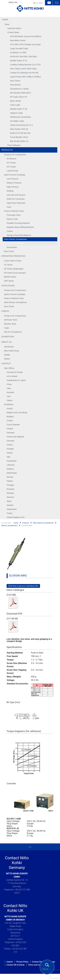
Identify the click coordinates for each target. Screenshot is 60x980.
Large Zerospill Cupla (19, 48)
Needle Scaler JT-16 (19, 109)
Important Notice (14, 28)
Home (5, 20)
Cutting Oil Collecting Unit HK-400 (24, 73)
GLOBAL (40, 3)
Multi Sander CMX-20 (19, 129)
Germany (11, 441)
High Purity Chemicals (16, 203)
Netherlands (12, 473)
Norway (10, 477)
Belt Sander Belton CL (19, 141)
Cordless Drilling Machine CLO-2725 (25, 65)
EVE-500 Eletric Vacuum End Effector (26, 36)
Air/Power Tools (11, 320)
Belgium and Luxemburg (17, 412)
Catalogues (8, 285)
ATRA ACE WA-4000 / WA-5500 (23, 57)
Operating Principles (13, 256)
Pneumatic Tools (14, 215)
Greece (10, 445)
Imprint (10, 962)
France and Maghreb (15, 437)
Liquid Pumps (12, 171)
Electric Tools (12, 219)
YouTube (49, 3)
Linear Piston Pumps (13, 261)
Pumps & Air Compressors (15, 155)
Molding (10, 191)
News (7, 24)
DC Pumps (11, 167)
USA (9, 396)
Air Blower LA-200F (18, 53)
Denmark (11, 433)
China (9, 384)
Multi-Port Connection (16, 199)
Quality (7, 355)
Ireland (10, 453)
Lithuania (11, 465)
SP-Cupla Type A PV (19, 97)
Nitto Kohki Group (11, 351)
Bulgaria (10, 417)
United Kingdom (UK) (16, 517)
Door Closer (15, 81)
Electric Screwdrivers (16, 243)
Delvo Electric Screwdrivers (15, 239)
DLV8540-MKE (18, 576)
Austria (10, 408)
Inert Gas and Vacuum (16, 195)
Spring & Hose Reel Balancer (19, 235)
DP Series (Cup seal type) (15, 273)
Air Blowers (11, 159)
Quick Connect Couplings (15, 175)
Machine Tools (10, 324)
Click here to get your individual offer (23, 586)
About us (6, 342)
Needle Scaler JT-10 (19, 61)
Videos (5, 311)
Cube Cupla (15, 105)
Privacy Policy (22, 962)
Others (10, 400)
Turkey (10, 513)
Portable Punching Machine (18, 223)
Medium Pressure (14, 183)
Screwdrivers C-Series (19, 89)
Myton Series (16, 101)
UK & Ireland (12, 376)
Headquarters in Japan (16, 380)
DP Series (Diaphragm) (14, 269)
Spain (9, 501)
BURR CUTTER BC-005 (20, 133)
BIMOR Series (10, 277)
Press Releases (14, 145)
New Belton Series (18, 40)
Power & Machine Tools (14, 211)
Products (7, 150)
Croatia (10, 421)
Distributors (9, 404)
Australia (10, 392)
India (9, 388)
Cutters (10, 231)
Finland (10, 429)
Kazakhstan (12, 461)
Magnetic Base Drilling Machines (20, 227)
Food (9, 207)
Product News (13, 32)
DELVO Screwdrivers (13, 332)
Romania (10, 489)
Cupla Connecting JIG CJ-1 (21, 125)
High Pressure (13, 187)
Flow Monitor (15, 85)
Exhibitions (8, 337)
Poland (10, 481)
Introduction (9, 347)
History (7, 359)
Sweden (10, 505)
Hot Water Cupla (17, 121)
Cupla (7, 328)
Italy (8, 457)
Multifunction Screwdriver (21, 117)
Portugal (10, 485)
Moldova (10, 469)
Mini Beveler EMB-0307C (21, 93)
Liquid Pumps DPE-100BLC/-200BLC (26, 77)
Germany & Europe (15, 372)
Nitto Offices (9, 368)
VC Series (8, 265)
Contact (6, 363)
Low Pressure (12, 179)
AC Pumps (11, 163)
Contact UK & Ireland (15, 965)
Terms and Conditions (37, 965)
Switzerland (12, 509)
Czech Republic (13, 425)
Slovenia (10, 497)
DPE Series (9, 281)
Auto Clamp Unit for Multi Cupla (23, 69)
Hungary (10, 449)
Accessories (12, 247)
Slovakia (10, 493)
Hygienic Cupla (16, 113)
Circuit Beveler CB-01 (19, 137)
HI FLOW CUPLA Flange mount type (25, 44)
